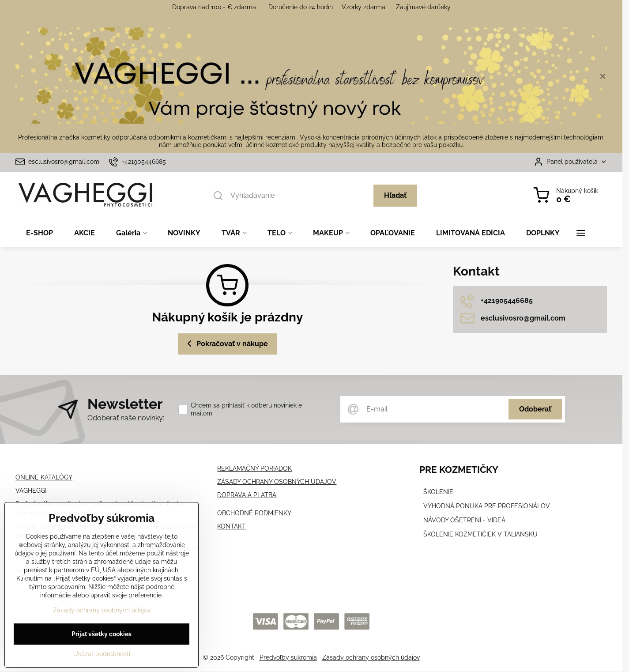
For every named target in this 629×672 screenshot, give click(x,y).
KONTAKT (232, 526)
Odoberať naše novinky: (126, 418)
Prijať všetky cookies (102, 636)
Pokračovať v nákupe (226, 344)
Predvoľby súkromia (288, 657)
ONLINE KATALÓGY (44, 477)
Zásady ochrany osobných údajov (371, 657)
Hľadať (395, 195)
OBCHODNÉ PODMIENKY (254, 513)
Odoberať (535, 409)
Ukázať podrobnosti (102, 656)
